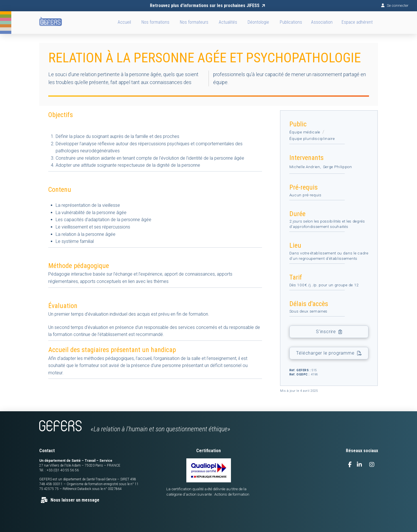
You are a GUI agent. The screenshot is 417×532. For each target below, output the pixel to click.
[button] (322, 23)
